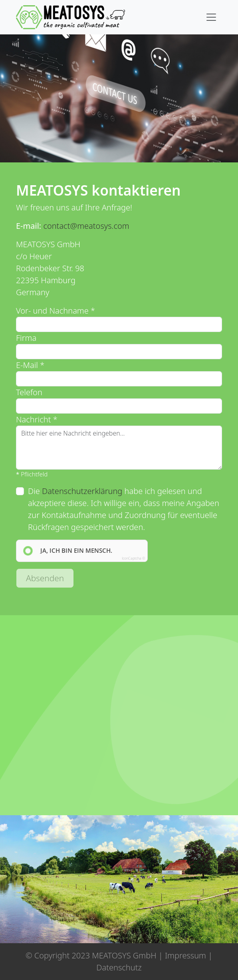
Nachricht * (37, 419)
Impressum (185, 955)
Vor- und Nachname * (56, 311)
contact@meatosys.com (86, 226)
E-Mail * (30, 365)
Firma (26, 338)
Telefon (29, 392)
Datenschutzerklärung (82, 491)
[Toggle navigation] (211, 17)
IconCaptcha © (133, 558)
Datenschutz (119, 967)
